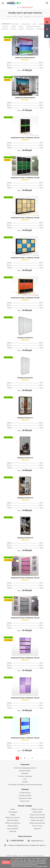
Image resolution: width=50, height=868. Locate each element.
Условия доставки (25, 795)
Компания (25, 764)
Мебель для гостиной (37, 815)
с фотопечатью (43, 24)
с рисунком (15, 24)
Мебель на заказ (37, 809)
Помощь (25, 789)
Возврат (25, 782)
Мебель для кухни (37, 820)
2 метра (21, 26)
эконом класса (26, 24)
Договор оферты (25, 771)
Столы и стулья (37, 826)
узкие (35, 24)
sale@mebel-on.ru (37, 841)
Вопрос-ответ (25, 801)
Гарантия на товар (25, 798)
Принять (6, 862)
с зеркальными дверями (33, 26)
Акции (13, 809)
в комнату (5, 26)
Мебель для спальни (13, 817)
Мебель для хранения (37, 823)
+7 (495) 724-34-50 (26, 7)
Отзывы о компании (25, 776)
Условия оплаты (25, 793)
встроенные (30, 29)
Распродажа (13, 812)
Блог (25, 779)
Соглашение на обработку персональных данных (25, 784)
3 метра (14, 26)
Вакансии (25, 773)
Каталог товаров (25, 806)
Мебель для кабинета (13, 823)
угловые (21, 29)
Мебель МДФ (37, 812)
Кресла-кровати (13, 829)
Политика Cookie (41, 866)
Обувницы (37, 829)
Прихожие (13, 831)
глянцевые (5, 29)
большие (13, 29)
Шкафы (13, 815)
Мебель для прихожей (37, 817)
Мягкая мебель (13, 826)
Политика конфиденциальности (25, 768)
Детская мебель (13, 820)
